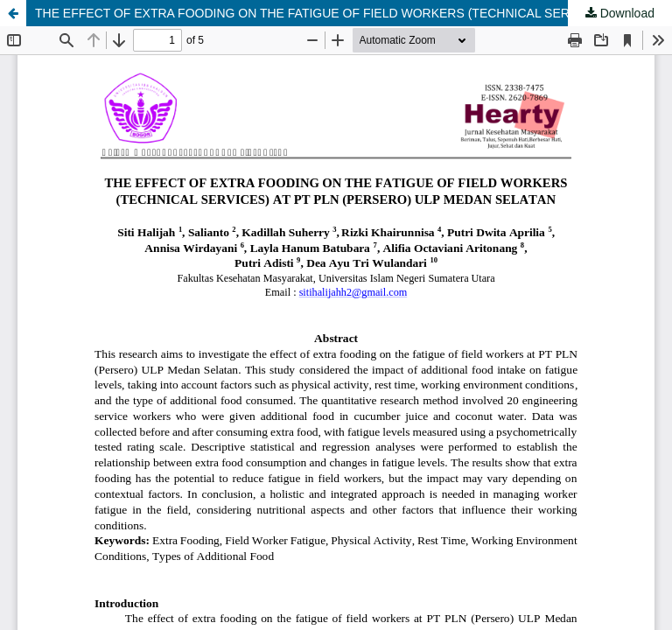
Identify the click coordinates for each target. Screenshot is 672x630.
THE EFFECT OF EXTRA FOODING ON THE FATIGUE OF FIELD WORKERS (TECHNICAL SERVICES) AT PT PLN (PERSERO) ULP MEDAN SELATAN (353, 13)
